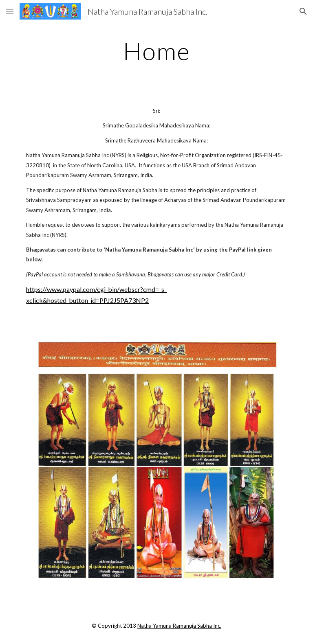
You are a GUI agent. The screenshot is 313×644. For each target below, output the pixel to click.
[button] (10, 11)
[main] (156, 51)
